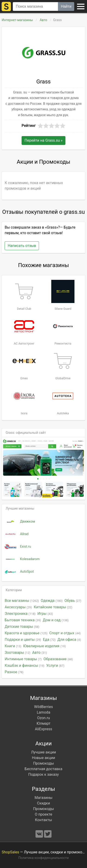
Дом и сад (56, 620)
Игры (45, 614)
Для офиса (69, 640)
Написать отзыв (22, 246)
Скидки (44, 803)
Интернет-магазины (17, 20)
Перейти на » (43, 140)
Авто (44, 20)
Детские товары (22, 627)
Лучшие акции (44, 752)
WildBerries (43, 707)
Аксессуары (18, 607)
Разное (14, 672)
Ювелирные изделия (44, 646)
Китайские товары (53, 607)
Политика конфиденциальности (43, 858)
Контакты (43, 820)
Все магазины (22, 601)
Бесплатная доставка (43, 769)
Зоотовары (18, 653)
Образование (58, 659)
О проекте (43, 814)
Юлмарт (43, 723)
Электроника (20, 614)
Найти (66, 6)
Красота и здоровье (26, 633)
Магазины (43, 798)
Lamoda (43, 712)
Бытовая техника (23, 620)
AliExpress (43, 729)
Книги (13, 646)
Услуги (55, 665)
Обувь (73, 601)
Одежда (52, 601)
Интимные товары (23, 659)
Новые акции (44, 758)
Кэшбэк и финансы (24, 665)
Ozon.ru (43, 718)
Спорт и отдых (65, 633)
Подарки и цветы (23, 640)
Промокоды (44, 763)
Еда (49, 640)
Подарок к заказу (44, 774)
